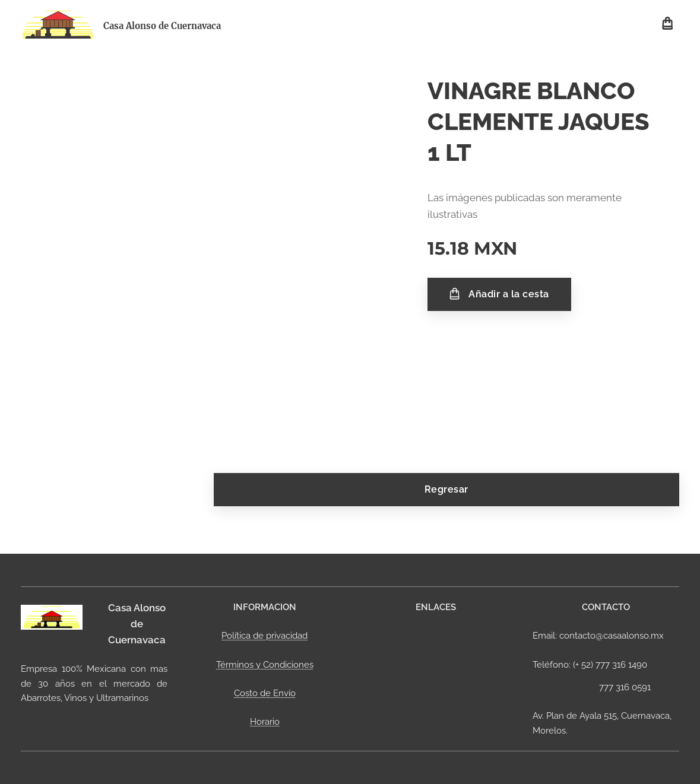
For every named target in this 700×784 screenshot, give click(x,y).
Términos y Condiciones (265, 665)
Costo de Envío (265, 693)
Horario (265, 722)
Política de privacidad (265, 636)
